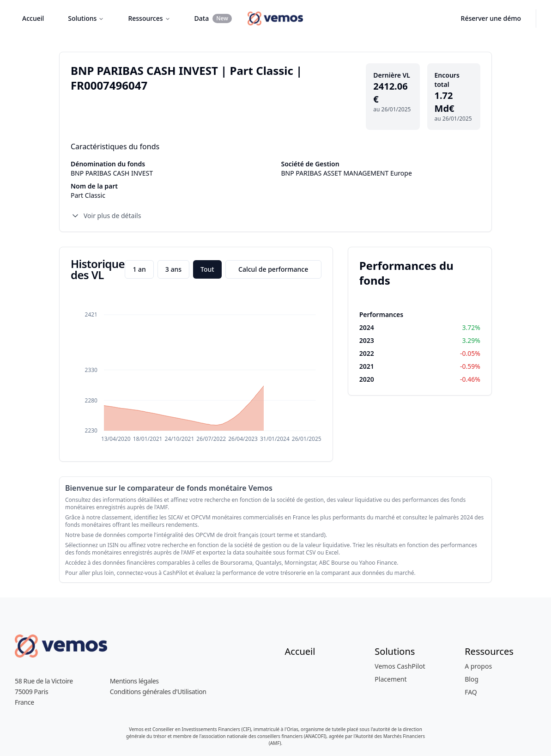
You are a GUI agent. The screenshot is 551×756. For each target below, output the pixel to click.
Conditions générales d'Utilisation (158, 692)
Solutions (86, 18)
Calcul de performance (273, 269)
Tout (207, 269)
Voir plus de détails (106, 216)
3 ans (173, 269)
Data (213, 18)
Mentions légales (134, 681)
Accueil (33, 18)
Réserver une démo (491, 18)
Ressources (149, 18)
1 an (139, 269)
